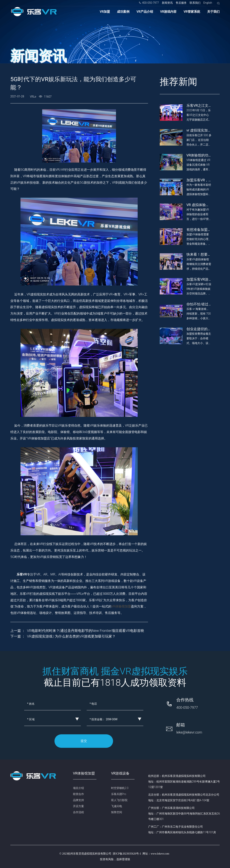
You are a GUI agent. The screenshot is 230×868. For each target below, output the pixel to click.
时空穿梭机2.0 (120, 788)
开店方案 (78, 806)
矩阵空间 (117, 812)
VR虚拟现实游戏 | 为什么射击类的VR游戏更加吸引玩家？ (71, 636)
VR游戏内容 (168, 12)
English (208, 3)
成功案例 (123, 12)
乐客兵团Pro (119, 794)
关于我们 (213, 12)
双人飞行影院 (119, 800)
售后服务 (181, 3)
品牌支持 (78, 800)
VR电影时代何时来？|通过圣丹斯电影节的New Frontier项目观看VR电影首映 (86, 631)
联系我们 (195, 3)
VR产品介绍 (145, 12)
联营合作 (78, 794)
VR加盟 (105, 12)
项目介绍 (78, 788)
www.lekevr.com (160, 854)
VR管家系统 (192, 12)
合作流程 (78, 812)
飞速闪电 (117, 806)
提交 (84, 741)
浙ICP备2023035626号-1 (127, 854)
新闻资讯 (167, 3)
